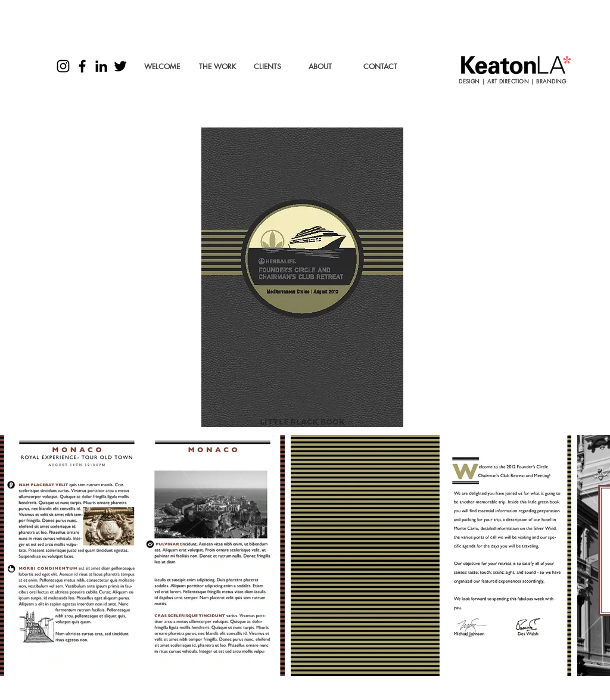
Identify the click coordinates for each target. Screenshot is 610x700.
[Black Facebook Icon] (82, 66)
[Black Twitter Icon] (120, 66)
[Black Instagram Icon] (63, 66)
